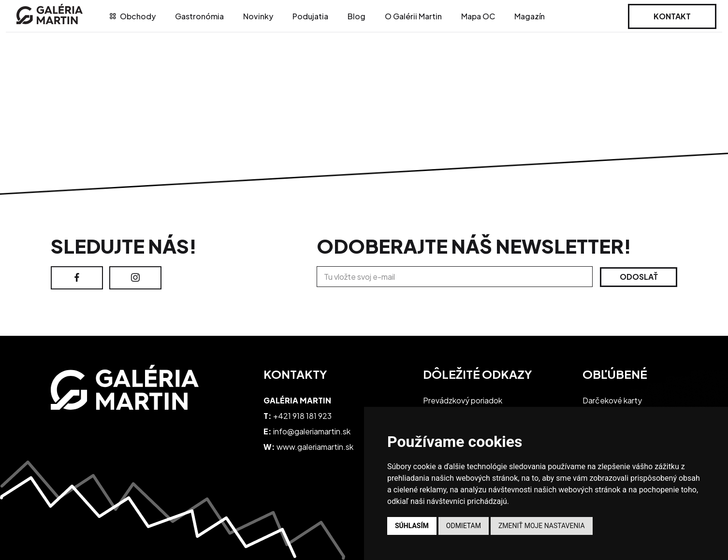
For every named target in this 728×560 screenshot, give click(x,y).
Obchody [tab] (133, 16)
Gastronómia (199, 16)
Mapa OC (478, 16)
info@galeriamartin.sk (312, 431)
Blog (357, 16)
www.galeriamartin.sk (315, 447)
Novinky (258, 16)
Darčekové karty (612, 400)
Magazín (530, 16)
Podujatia (310, 16)
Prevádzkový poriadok (463, 400)
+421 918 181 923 (302, 416)
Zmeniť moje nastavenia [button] (542, 526)
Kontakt (672, 16)
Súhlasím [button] (412, 526)
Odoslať (639, 277)
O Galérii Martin (413, 16)
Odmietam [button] (464, 526)
